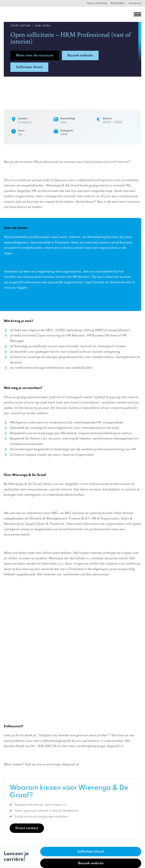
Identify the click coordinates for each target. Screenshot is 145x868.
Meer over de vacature (35, 55)
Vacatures (135, 3)
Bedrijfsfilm (118, 3)
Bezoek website (80, 55)
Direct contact (27, 828)
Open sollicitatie (97, 3)
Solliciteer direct (29, 67)
